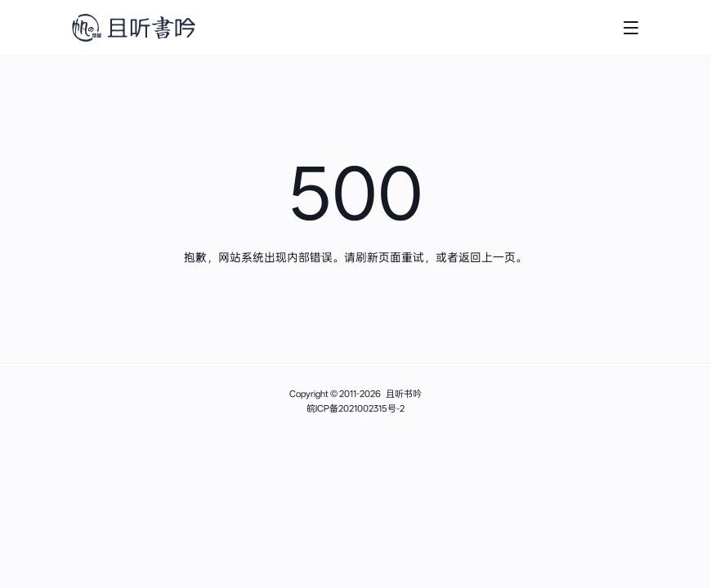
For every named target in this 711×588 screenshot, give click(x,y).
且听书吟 (404, 394)
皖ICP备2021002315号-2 (355, 409)
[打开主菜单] (631, 28)
